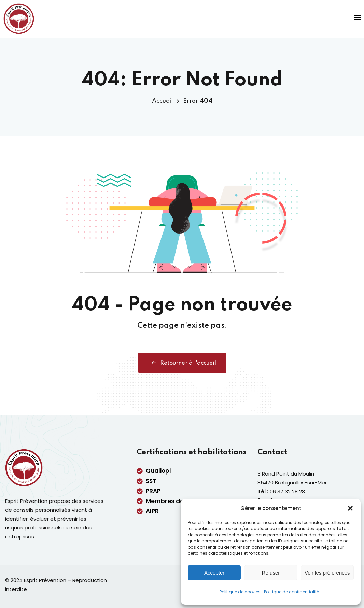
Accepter (214, 573)
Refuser (271, 573)
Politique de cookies (240, 592)
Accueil (162, 101)
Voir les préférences (327, 573)
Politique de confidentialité (291, 592)
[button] (350, 508)
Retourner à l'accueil (182, 363)
